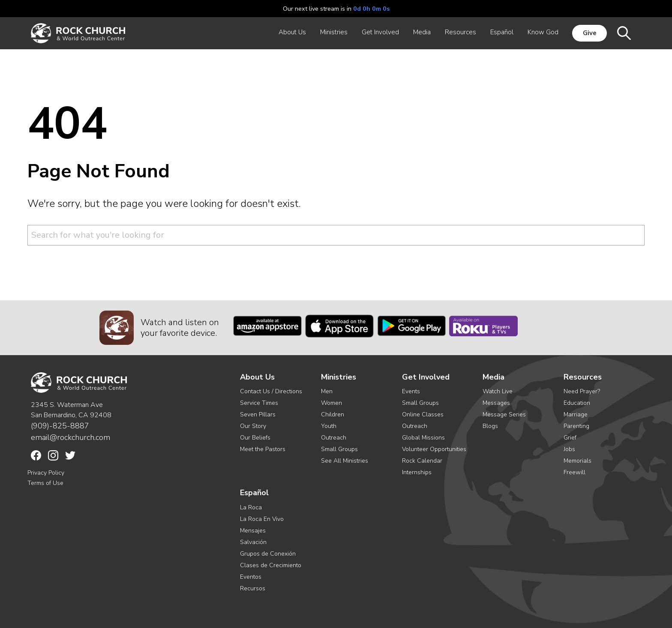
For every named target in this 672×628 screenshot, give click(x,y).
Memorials (577, 461)
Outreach (334, 438)
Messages (496, 403)
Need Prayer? (582, 391)
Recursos (253, 588)
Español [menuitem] (502, 32)
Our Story (253, 426)
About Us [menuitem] (292, 32)
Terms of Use (45, 483)
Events (411, 391)
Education (577, 403)
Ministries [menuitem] (334, 32)
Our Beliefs (255, 438)
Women (331, 403)
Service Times (259, 403)
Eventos (251, 577)
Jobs (569, 449)
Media (493, 377)
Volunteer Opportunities (434, 449)
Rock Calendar (422, 461)
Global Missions (423, 438)
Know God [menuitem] (543, 32)
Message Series (504, 414)
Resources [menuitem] (460, 32)
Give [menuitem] (590, 33)
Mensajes (253, 531)
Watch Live (498, 391)
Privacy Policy (46, 473)
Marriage (576, 414)
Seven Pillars (258, 414)
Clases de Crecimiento (271, 565)
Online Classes (423, 414)
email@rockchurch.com (70, 437)
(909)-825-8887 (60, 426)
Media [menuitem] (422, 32)
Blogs (490, 426)
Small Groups (339, 449)
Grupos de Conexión (268, 554)
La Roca (251, 507)
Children (333, 414)
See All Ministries (345, 461)
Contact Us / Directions (271, 391)
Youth (329, 426)
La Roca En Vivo (262, 519)
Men (327, 391)
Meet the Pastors (263, 449)
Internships (417, 472)
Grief (570, 438)
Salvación (253, 542)
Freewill (574, 472)
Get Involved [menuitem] (380, 32)
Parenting (576, 426)
